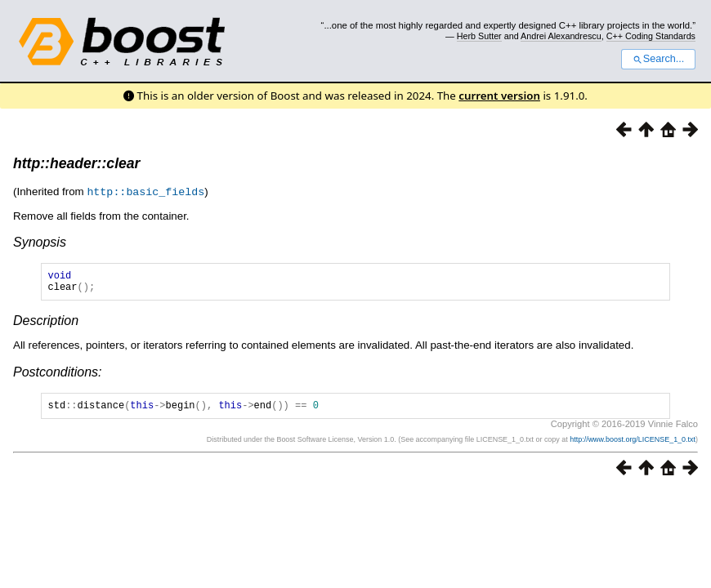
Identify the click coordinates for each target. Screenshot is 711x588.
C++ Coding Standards (651, 36)
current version (499, 96)
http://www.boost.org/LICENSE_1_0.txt (633, 446)
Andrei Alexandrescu (561, 36)
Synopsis (40, 241)
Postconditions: (58, 376)
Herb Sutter (479, 36)
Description (46, 325)
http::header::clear (76, 163)
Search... (658, 59)
